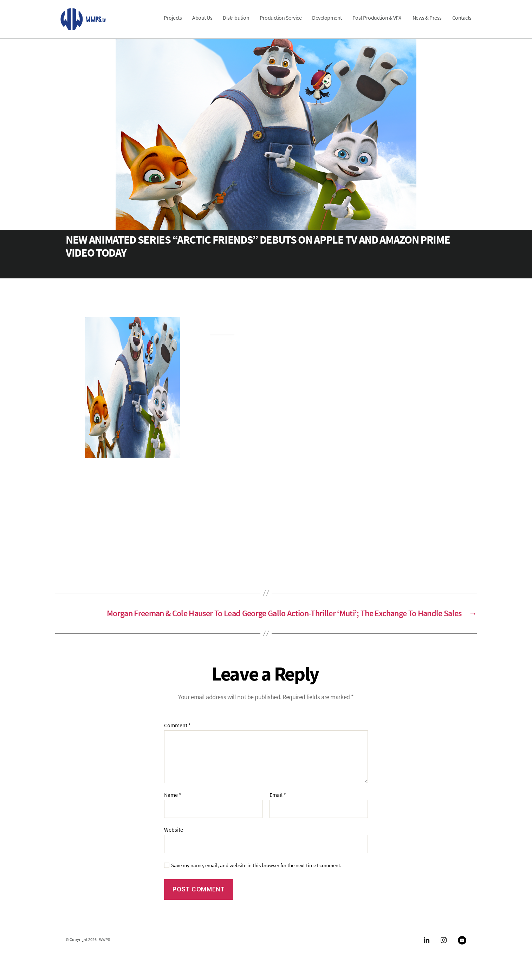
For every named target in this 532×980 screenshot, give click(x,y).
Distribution (236, 22)
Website (174, 839)
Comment (177, 735)
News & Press (427, 22)
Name (173, 804)
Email (278, 804)
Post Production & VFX (377, 22)
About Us (202, 22)
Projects (173, 22)
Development (327, 22)
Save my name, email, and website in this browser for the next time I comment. (256, 875)
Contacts (462, 22)
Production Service (281, 22)
